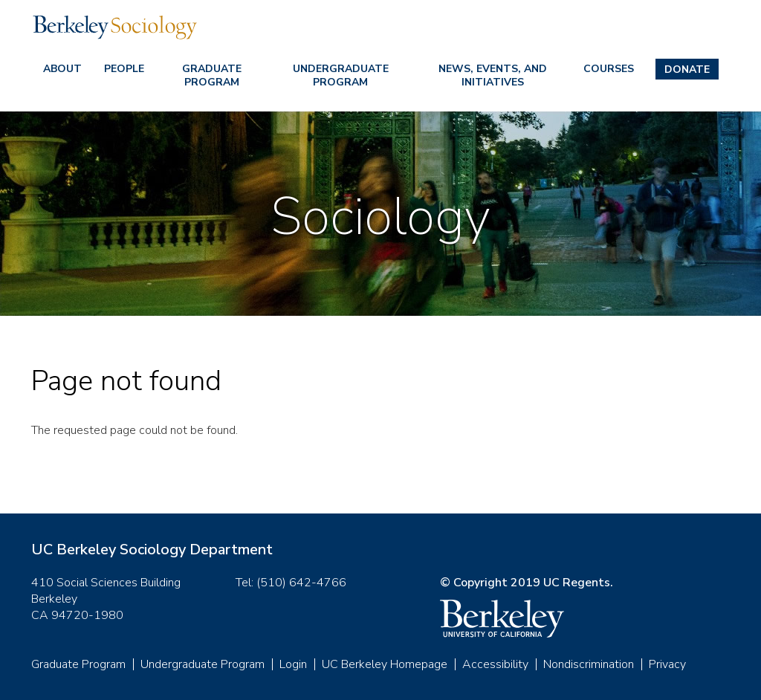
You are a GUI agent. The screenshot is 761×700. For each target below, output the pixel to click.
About (62, 69)
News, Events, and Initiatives (493, 75)
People (124, 69)
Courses (609, 69)
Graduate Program (212, 75)
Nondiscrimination (589, 664)
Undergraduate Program (341, 75)
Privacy (667, 664)
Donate (687, 69)
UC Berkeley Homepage (385, 664)
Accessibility (495, 664)
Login (293, 664)
